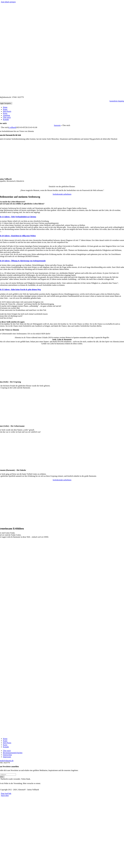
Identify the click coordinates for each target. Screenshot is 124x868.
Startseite (57, 125)
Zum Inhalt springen (8, 2)
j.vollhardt (12, 127)
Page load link (6, 793)
